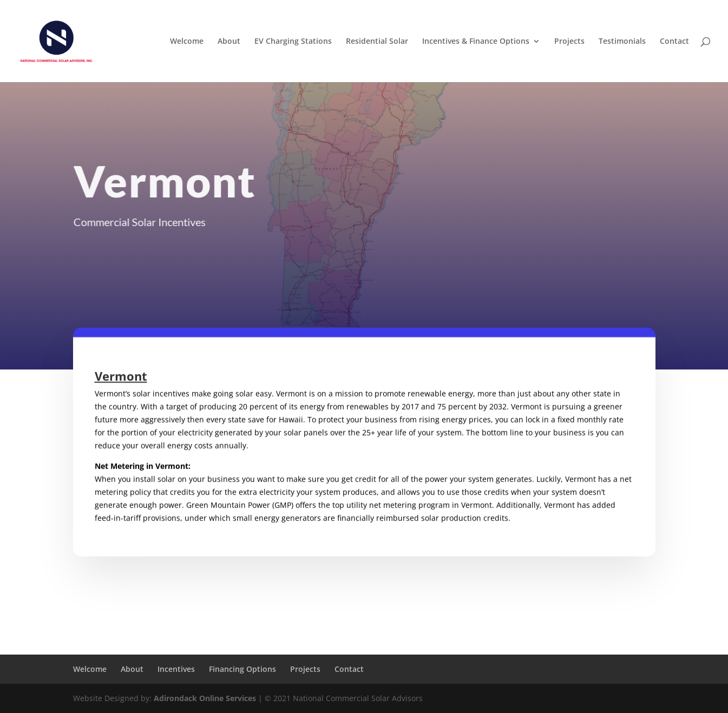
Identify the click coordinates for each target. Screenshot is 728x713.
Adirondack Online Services (205, 698)
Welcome (187, 42)
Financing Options (242, 669)
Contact (674, 42)
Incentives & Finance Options (476, 42)
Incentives (176, 669)
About (229, 42)
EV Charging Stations (293, 42)
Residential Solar (377, 42)
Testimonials (622, 42)
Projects (569, 42)
